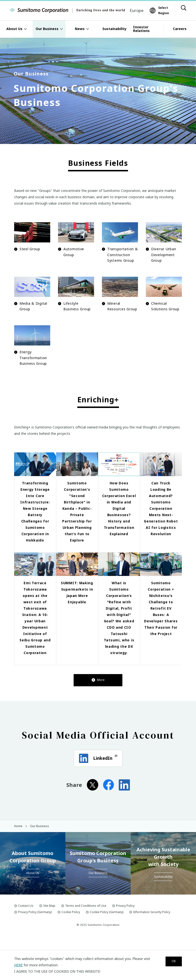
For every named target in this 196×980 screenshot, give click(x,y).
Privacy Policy (125, 932)
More (98, 707)
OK (171, 962)
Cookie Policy (71, 939)
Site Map (49, 932)
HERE (18, 965)
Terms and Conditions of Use (86, 932)
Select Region (164, 10)
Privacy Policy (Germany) (35, 939)
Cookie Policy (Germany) (107, 939)
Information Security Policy (152, 939)
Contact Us (26, 932)
